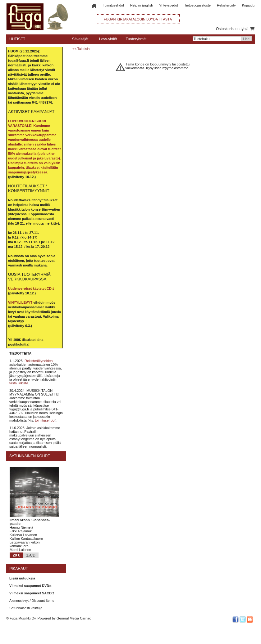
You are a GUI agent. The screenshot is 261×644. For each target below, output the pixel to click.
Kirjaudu (248, 5)
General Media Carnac (74, 618)
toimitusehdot (45, 420)
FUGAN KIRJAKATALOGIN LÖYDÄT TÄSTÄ (138, 19)
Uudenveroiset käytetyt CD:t (31, 288)
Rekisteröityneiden (39, 361)
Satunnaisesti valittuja (26, 608)
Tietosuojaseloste (197, 5)
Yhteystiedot (169, 5)
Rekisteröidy (226, 5)
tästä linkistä (19, 383)
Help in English (142, 5)
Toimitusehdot (113, 5)
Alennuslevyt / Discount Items (32, 601)
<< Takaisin (81, 49)
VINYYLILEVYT (20, 302)
